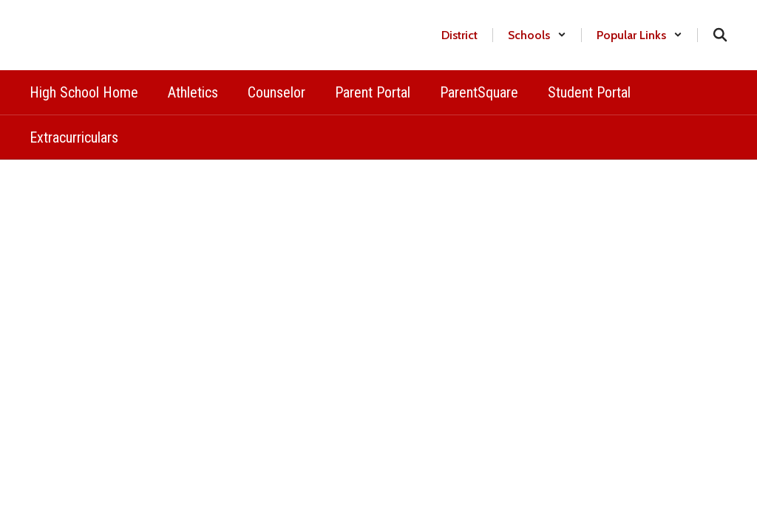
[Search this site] (720, 35)
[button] (537, 35)
